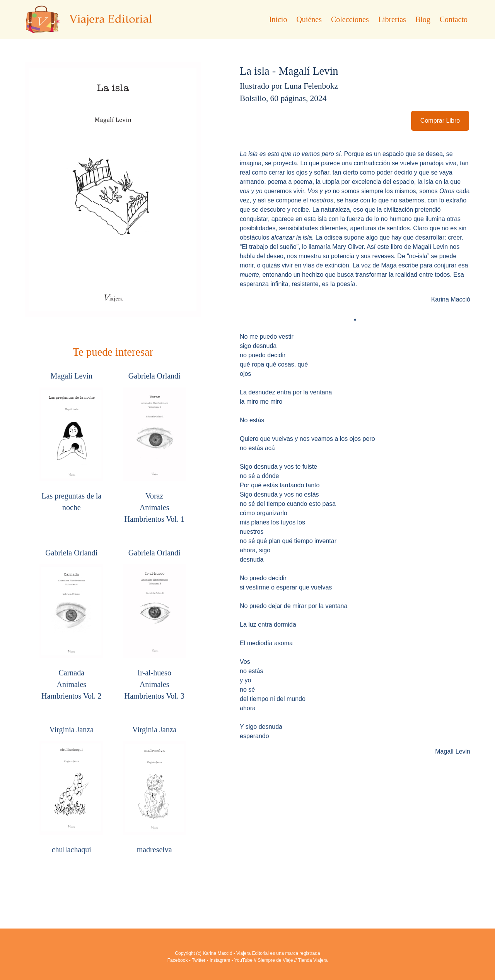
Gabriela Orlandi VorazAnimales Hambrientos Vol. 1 (154, 447)
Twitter (199, 960)
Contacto (454, 19)
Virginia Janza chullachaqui (71, 790)
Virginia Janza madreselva (154, 790)
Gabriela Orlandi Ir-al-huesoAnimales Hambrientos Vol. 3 (154, 624)
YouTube (243, 960)
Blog (423, 19)
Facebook (178, 960)
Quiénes (309, 19)
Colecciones (350, 19)
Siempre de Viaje (275, 960)
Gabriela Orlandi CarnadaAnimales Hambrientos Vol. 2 (71, 624)
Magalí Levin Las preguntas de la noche (71, 442)
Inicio (278, 19)
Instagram (220, 960)
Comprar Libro (440, 121)
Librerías (392, 19)
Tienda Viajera (313, 960)
